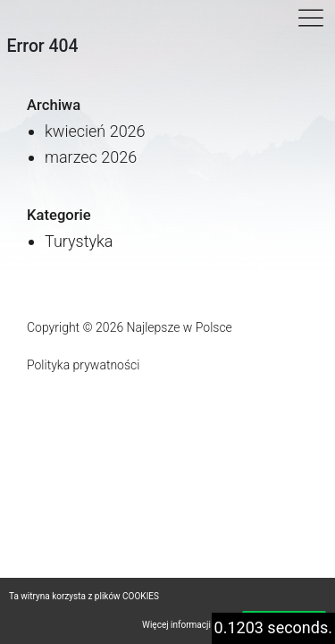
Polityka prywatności (83, 365)
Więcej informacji (176, 625)
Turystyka (79, 241)
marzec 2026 (91, 157)
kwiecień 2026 (95, 131)
